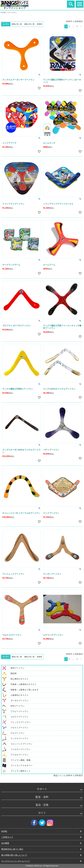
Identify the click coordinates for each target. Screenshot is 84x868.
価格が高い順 (29, 24)
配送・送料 (42, 797)
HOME (3, 13)
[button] (81, 26)
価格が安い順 (17, 24)
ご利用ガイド (7, 837)
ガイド (42, 813)
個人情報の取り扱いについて (14, 855)
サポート (42, 789)
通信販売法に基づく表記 (12, 849)
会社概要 (5, 843)
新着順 (39, 24)
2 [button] (69, 26)
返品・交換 (42, 805)
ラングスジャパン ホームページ (15, 861)
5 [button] (77, 26)
